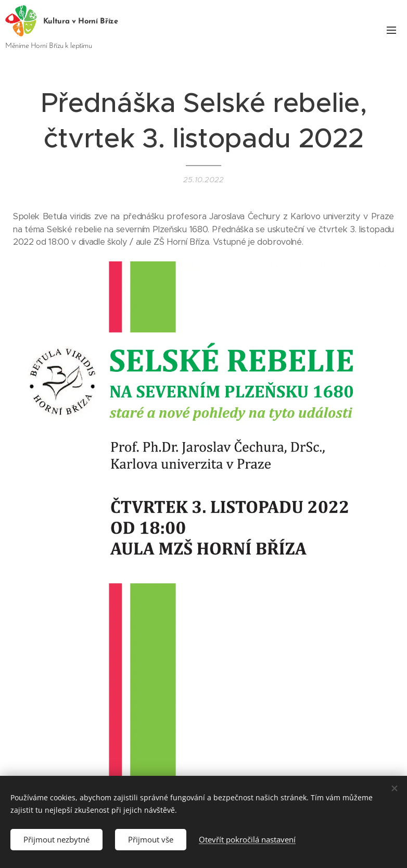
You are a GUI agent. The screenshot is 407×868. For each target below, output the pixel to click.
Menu (391, 30)
